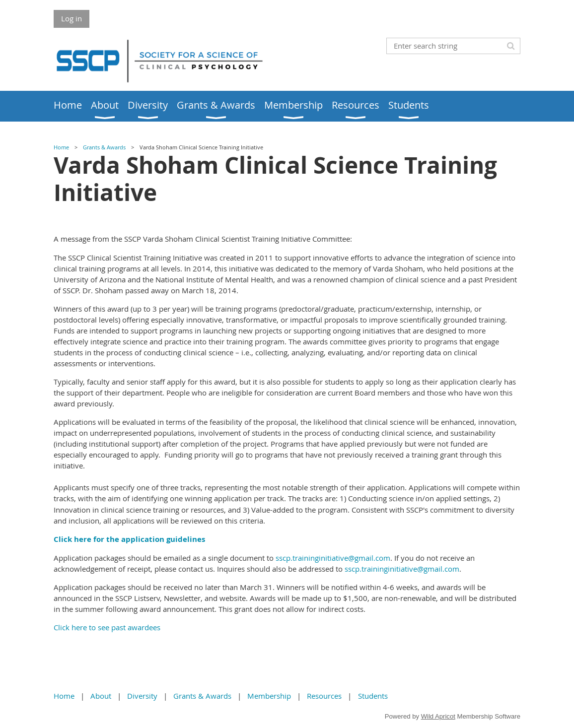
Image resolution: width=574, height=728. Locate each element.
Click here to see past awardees (107, 627)
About (101, 696)
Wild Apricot (438, 716)
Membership (269, 696)
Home (61, 147)
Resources (324, 696)
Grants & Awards (104, 147)
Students (373, 696)
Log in (72, 18)
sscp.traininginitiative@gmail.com (333, 558)
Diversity (142, 696)
